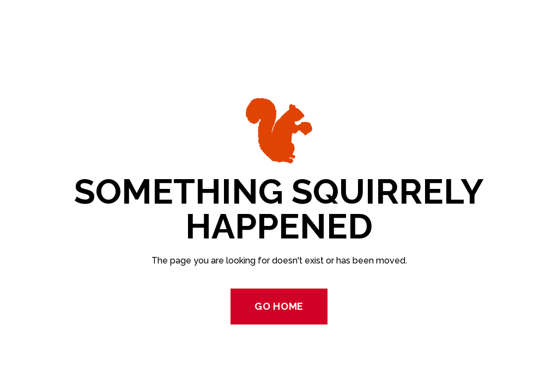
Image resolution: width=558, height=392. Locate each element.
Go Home (279, 306)
